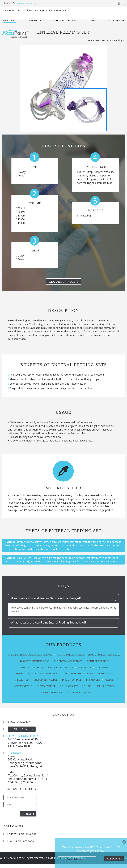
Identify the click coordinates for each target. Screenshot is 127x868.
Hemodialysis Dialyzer (79, 674)
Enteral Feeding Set (61, 667)
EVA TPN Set (84, 667)
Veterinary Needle (79, 692)
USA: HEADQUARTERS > (23, 736)
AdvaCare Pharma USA (25, 3)
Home (91, 40)
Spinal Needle (105, 686)
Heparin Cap (105, 674)
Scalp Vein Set (69, 686)
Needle (109, 680)
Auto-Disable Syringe (70, 655)
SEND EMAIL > (22, 729)
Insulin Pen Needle (46, 680)
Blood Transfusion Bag (35, 661)
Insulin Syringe (72, 680)
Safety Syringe (46, 686)
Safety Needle (23, 686)
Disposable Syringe (31, 667)
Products (101, 40)
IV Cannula (93, 680)
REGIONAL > (16, 753)
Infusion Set (22, 680)
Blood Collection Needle (104, 655)
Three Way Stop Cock (50, 692)
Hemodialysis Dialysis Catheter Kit (38, 674)
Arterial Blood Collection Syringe (30, 655)
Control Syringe (97, 661)
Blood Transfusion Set (68, 661)
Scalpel (87, 686)
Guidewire (102, 667)
